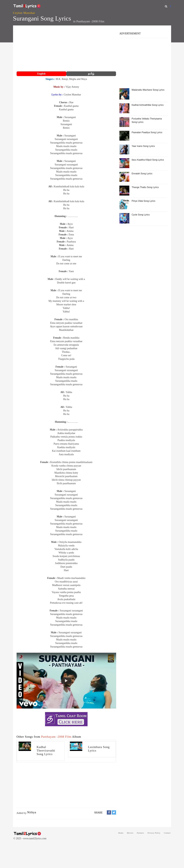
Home (121, 833)
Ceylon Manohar (24, 13)
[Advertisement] (66, 49)
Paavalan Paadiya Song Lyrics (147, 132)
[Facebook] (170, 6)
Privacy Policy (154, 833)
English (41, 74)
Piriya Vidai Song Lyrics (143, 201)
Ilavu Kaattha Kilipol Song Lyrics (148, 160)
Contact (167, 833)
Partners (140, 833)
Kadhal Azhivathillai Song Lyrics (148, 105)
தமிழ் (91, 74)
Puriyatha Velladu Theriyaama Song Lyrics (147, 120)
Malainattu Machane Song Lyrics (148, 90)
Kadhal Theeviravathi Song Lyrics (46, 751)
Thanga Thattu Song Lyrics (145, 187)
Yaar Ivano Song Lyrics (143, 146)
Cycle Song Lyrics (141, 215)
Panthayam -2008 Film (90, 21)
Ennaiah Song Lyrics (142, 174)
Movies (130, 833)
